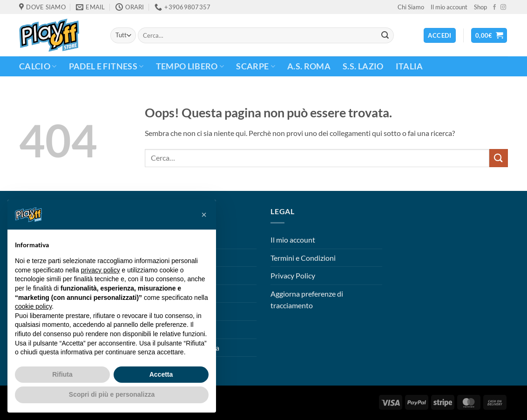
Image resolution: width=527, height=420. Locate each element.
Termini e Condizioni (303, 258)
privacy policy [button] (101, 270)
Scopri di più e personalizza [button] (112, 394)
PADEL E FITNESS (106, 66)
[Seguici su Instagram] (503, 7)
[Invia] (385, 35)
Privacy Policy (293, 275)
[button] (489, 36)
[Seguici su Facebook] (494, 7)
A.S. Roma (309, 66)
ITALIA (409, 66)
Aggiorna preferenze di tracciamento (307, 300)
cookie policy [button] (33, 306)
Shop (480, 7)
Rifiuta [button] (62, 374)
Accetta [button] (161, 374)
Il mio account (449, 7)
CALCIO (38, 66)
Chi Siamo (411, 7)
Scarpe (256, 66)
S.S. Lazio (363, 66)
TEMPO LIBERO (190, 66)
